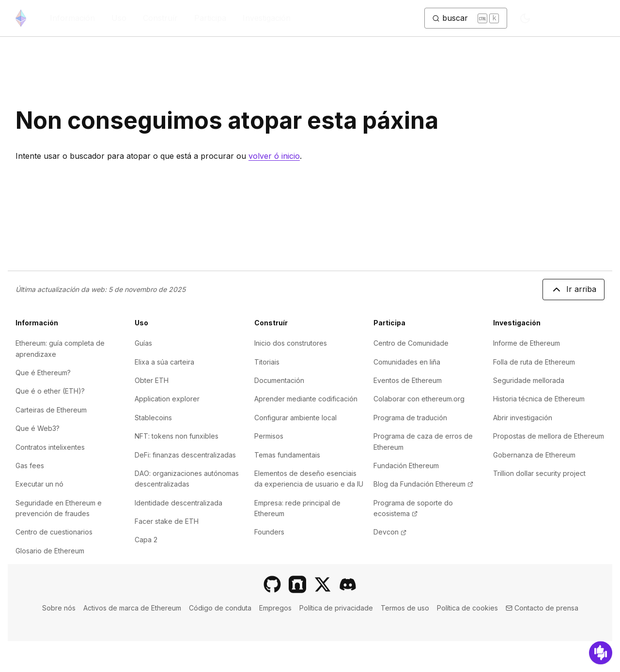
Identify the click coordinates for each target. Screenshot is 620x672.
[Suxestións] (601, 653)
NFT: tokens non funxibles (177, 436)
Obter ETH (152, 380)
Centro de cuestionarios (54, 532)
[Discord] (348, 584)
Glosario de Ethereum (50, 551)
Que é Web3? (38, 428)
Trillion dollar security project (539, 473)
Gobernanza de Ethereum (534, 455)
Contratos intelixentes (50, 447)
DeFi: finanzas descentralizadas (185, 455)
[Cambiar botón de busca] (466, 18)
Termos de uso (405, 608)
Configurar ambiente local (295, 418)
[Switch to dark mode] (525, 18)
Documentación (279, 380)
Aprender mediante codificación (306, 399)
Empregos (275, 608)
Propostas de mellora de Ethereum (549, 436)
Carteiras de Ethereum (51, 410)
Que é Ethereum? (43, 373)
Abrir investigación (523, 418)
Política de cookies (467, 608)
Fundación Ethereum (406, 466)
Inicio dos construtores (291, 343)
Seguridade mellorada (529, 380)
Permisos (269, 436)
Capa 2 (146, 540)
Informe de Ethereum (527, 343)
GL (571, 18)
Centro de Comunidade (411, 343)
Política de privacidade (336, 608)
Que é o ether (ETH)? (50, 391)
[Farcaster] (297, 584)
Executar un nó (39, 484)
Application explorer (167, 399)
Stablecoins (153, 418)
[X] (323, 584)
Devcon (390, 532)
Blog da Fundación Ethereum (423, 484)
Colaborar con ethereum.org (419, 399)
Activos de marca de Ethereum (132, 608)
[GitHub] (272, 584)
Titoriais (267, 362)
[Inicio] (21, 18)
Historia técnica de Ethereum (539, 399)
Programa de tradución (410, 418)
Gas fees (30, 466)
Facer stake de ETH (167, 521)
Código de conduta (220, 608)
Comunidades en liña (407, 362)
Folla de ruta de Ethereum (534, 362)
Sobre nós (59, 608)
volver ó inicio (274, 156)
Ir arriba (573, 290)
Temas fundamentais (287, 455)
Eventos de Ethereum (408, 380)
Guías (143, 343)
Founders (269, 532)
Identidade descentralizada (178, 503)
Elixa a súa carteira (164, 362)
